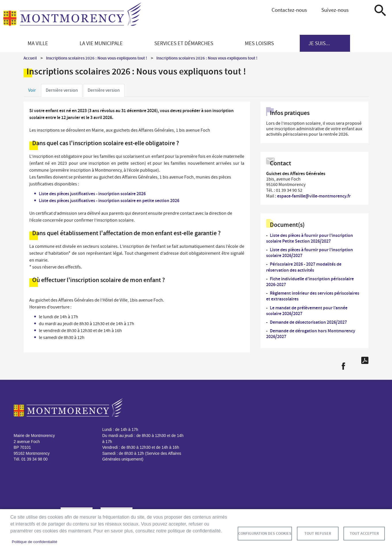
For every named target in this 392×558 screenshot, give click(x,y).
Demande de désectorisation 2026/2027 (308, 322)
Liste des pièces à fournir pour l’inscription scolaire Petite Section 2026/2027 (310, 238)
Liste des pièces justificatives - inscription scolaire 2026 (92, 194)
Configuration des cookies (265, 533)
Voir (32, 90)
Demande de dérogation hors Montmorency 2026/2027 (311, 334)
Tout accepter (364, 533)
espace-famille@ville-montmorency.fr (314, 196)
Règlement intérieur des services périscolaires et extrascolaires (313, 296)
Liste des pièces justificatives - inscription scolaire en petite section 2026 (109, 201)
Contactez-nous (289, 10)
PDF (365, 360)
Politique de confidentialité (34, 542)
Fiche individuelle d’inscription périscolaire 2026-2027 (310, 282)
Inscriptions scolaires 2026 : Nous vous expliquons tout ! (97, 58)
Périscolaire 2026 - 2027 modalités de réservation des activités (304, 267)
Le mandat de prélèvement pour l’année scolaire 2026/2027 (307, 311)
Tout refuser (318, 533)
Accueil (30, 58)
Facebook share (343, 366)
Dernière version (62, 90)
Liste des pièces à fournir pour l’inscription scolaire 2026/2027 (310, 253)
